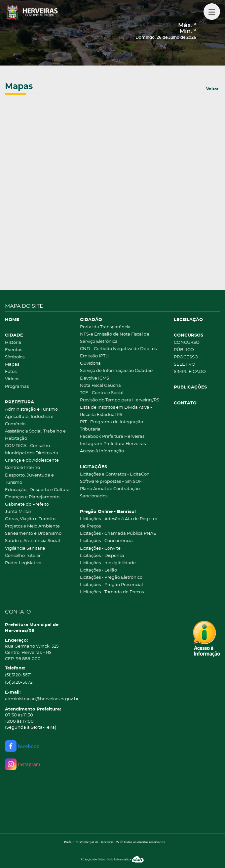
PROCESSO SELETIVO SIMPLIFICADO (190, 365)
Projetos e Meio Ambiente (32, 526)
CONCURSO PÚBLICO (187, 346)
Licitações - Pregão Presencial (111, 585)
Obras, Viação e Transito (30, 519)
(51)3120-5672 (19, 683)
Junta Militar (18, 512)
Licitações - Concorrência (106, 541)
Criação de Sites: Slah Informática (113, 859)
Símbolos (15, 357)
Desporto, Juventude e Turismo (29, 479)
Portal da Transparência (105, 327)
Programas (17, 387)
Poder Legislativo (23, 563)
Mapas (12, 365)
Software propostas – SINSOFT (112, 482)
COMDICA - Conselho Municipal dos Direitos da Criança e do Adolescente (32, 453)
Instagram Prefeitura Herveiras (113, 444)
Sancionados (94, 496)
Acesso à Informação (102, 451)
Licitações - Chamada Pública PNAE (118, 534)
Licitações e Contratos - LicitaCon (115, 474)
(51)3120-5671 (18, 675)
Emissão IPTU (94, 356)
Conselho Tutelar (23, 556)
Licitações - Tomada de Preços (112, 592)
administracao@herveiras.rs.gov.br (42, 699)
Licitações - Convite (100, 548)
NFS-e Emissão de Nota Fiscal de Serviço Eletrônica (115, 338)
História (13, 343)
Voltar (212, 89)
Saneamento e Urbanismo (33, 534)
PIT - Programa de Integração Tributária (112, 426)
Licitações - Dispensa (102, 556)
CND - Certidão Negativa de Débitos (118, 349)
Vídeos (12, 379)
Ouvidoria (90, 364)
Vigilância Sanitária (25, 548)
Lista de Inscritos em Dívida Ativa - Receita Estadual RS (116, 411)
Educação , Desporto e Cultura (37, 490)
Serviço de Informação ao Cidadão (116, 371)
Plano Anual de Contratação (110, 489)
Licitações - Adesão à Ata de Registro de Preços (119, 523)
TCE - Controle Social (102, 393)
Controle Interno (22, 468)
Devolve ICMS (94, 378)
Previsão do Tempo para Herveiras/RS (120, 400)
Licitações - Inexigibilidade (108, 563)
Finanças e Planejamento (32, 497)
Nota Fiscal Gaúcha (100, 386)
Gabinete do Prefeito (27, 504)
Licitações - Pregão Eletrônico (111, 578)
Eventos (14, 350)
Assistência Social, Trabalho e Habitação (35, 435)
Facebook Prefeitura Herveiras (112, 437)
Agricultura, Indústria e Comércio (29, 420)
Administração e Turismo (31, 410)
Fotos (11, 372)
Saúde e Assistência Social (32, 541)
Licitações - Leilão (98, 570)
